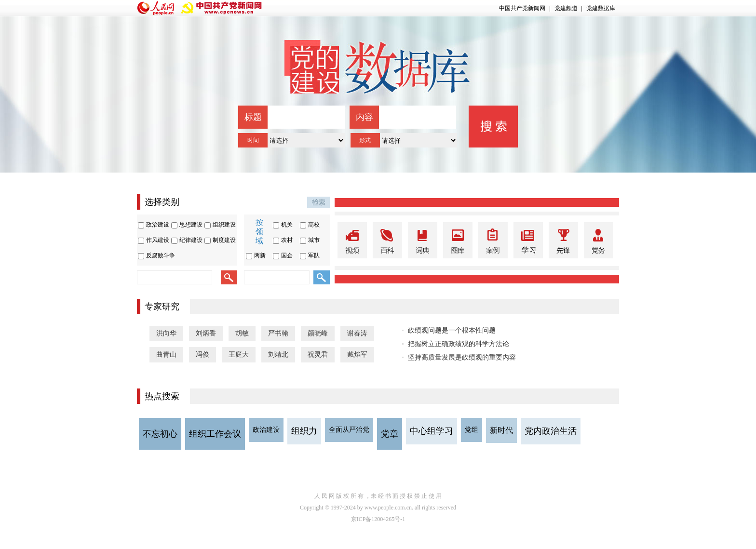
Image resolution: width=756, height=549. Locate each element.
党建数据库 (601, 8)
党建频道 (566, 8)
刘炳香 (206, 333)
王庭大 (239, 355)
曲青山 (166, 355)
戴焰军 (357, 355)
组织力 (304, 431)
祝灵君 (318, 355)
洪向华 (166, 333)
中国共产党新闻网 (522, 8)
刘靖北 (278, 355)
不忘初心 (160, 434)
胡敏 (242, 333)
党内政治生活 (551, 431)
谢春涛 (357, 333)
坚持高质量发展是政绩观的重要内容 (462, 357)
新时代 (501, 430)
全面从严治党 (349, 430)
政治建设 (266, 430)
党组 (472, 430)
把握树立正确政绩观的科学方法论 (459, 344)
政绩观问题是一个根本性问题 (452, 330)
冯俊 (202, 355)
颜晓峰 (318, 333)
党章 (390, 434)
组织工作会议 (215, 434)
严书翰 (278, 333)
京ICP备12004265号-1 (378, 519)
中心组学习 (432, 431)
